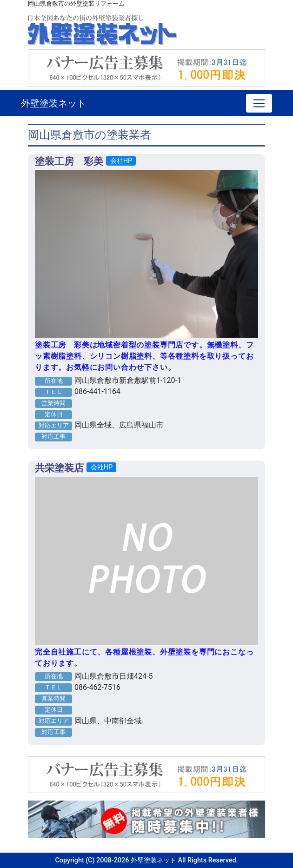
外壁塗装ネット (53, 103)
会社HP (121, 161)
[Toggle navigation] (259, 103)
